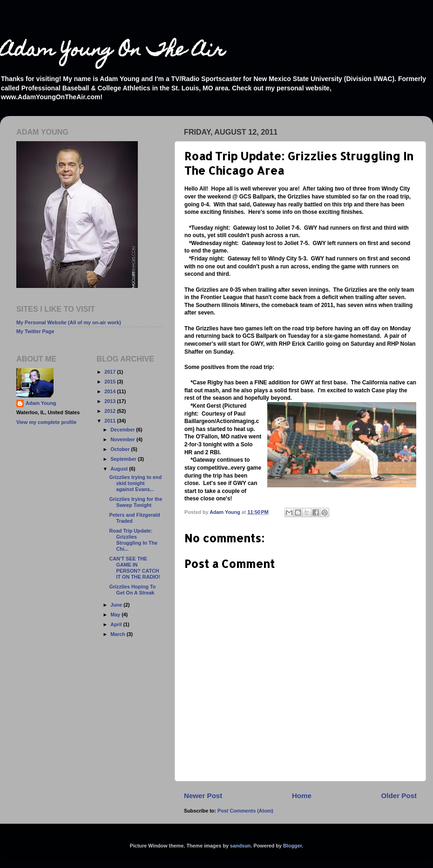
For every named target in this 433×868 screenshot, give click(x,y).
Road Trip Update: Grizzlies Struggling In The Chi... (133, 540)
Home (302, 796)
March (118, 634)
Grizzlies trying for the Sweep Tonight (135, 502)
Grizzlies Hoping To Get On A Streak (132, 590)
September (124, 459)
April (117, 624)
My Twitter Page (35, 331)
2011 (111, 421)
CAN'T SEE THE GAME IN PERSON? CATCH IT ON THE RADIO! (135, 568)
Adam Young (41, 403)
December (123, 430)
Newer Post (203, 796)
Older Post (399, 796)
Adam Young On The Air (112, 51)
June (117, 605)
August (120, 469)
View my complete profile (46, 422)
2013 (111, 401)
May (116, 615)
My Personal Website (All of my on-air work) (69, 322)
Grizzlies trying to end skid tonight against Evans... (135, 483)
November (123, 439)
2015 (111, 382)
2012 (111, 411)
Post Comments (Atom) (245, 811)
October (121, 449)
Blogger (292, 846)
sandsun (240, 846)
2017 (111, 372)
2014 (111, 391)
